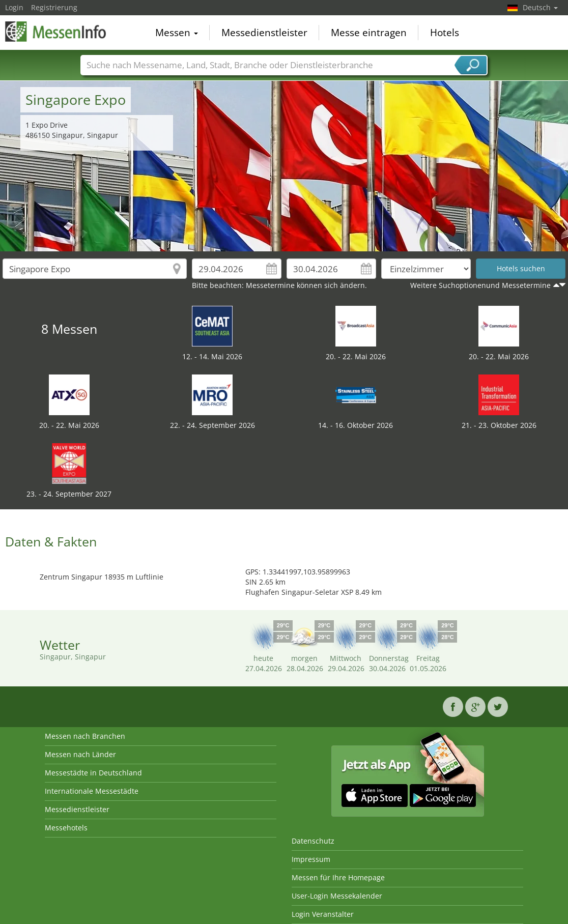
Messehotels (66, 828)
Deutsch (540, 7)
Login (14, 7)
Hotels (445, 33)
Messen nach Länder (80, 754)
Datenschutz (313, 841)
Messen (177, 33)
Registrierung (54, 7)
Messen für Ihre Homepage (338, 877)
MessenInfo (56, 32)
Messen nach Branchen (85, 736)
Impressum (311, 859)
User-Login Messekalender (337, 896)
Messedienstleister (264, 33)
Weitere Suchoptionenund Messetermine (480, 285)
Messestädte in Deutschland (93, 773)
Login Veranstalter (323, 914)
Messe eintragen (369, 33)
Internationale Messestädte (92, 791)
